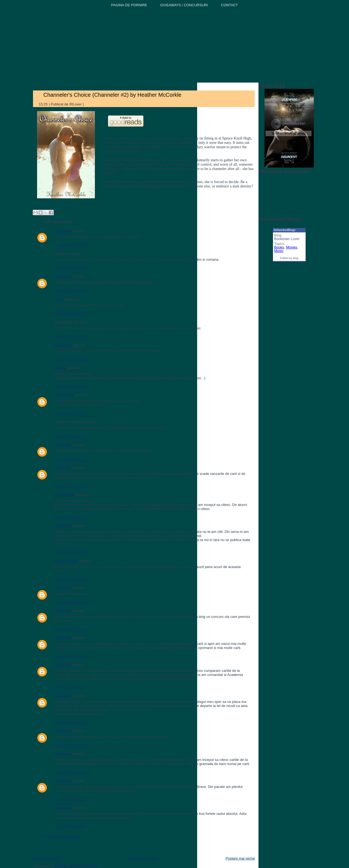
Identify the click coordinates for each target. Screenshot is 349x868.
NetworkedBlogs (285, 230)
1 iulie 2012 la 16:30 (71, 337)
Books (279, 247)
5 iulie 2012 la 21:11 (71, 687)
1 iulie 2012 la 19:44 (71, 436)
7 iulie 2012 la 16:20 (71, 772)
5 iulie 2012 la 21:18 (71, 745)
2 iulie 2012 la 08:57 (71, 517)
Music (279, 251)
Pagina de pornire (143, 858)
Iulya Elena (64, 395)
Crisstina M (64, 495)
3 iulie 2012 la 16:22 (71, 602)
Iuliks (59, 299)
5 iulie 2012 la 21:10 (71, 656)
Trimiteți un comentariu (61, 837)
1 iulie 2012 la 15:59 (71, 268)
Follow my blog (289, 258)
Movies (292, 247)
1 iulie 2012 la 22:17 (71, 486)
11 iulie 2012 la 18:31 (72, 826)
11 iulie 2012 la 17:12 (72, 799)
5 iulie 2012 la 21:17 (71, 722)
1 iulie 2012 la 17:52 (71, 413)
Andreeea (63, 526)
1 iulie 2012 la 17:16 (71, 386)
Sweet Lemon (66, 561)
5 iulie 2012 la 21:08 (71, 629)
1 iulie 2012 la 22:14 (71, 459)
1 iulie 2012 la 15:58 (71, 245)
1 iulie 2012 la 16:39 (71, 359)
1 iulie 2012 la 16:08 (71, 314)
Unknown (63, 231)
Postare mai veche (240, 858)
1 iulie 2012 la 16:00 (71, 291)
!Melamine (64, 345)
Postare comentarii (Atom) (76, 866)
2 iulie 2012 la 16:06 (71, 552)
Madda (60, 368)
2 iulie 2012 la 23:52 (71, 579)
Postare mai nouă (47, 858)
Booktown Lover (287, 239)
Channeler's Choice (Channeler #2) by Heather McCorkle (112, 95)
